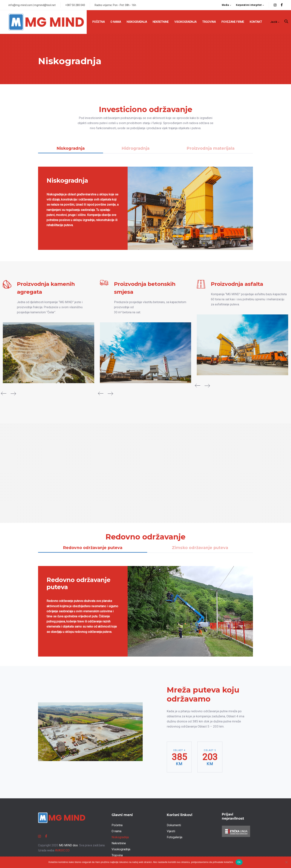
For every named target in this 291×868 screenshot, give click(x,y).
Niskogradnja (120, 837)
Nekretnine (119, 843)
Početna (117, 825)
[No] (286, 862)
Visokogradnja (121, 849)
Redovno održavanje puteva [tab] (93, 548)
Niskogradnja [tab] (71, 148)
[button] (227, 5)
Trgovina (117, 855)
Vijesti (171, 831)
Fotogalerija (175, 837)
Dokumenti (174, 825)
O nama (116, 831)
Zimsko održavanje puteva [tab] (200, 548)
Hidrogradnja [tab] (136, 148)
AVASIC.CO (62, 850)
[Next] (13, 394)
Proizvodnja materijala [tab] (211, 148)
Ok (239, 862)
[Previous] (4, 394)
